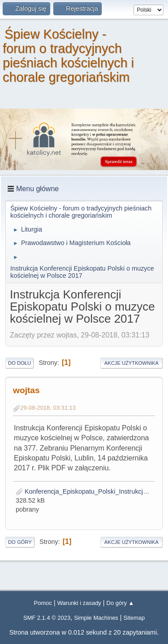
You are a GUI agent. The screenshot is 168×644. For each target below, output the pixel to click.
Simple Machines (96, 618)
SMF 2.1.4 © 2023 (47, 618)
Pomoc (43, 603)
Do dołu (19, 363)
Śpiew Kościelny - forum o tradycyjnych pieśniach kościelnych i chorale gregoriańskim (68, 56)
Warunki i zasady (79, 603)
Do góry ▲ (121, 603)
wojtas (26, 390)
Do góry (20, 542)
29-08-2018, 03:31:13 (48, 408)
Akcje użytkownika (131, 363)
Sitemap (134, 618)
